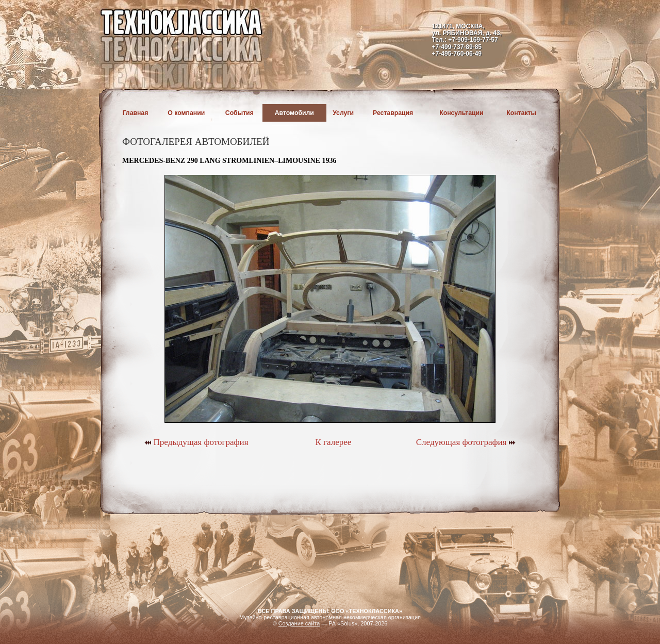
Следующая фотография (466, 442)
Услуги (343, 113)
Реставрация (393, 113)
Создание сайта (299, 623)
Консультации (461, 113)
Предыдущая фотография (196, 442)
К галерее (333, 442)
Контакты (521, 113)
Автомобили (294, 113)
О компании (186, 113)
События (240, 113)
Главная (136, 113)
